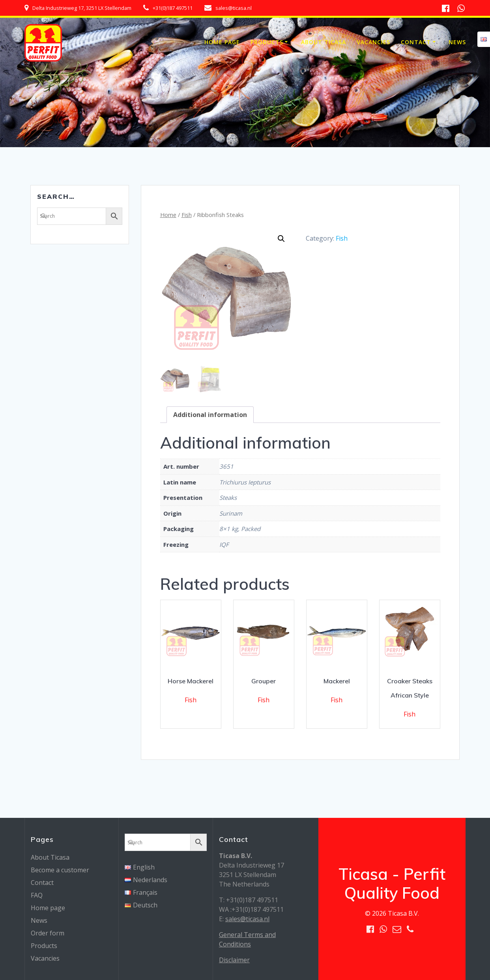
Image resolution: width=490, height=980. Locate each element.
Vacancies (373, 42)
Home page (222, 42)
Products (267, 42)
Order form (48, 933)
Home (168, 215)
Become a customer (60, 870)
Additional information (210, 415)
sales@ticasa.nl (247, 919)
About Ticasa (324, 42)
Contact (416, 42)
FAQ (37, 895)
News (457, 42)
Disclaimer (234, 960)
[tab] (210, 415)
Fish (187, 215)
